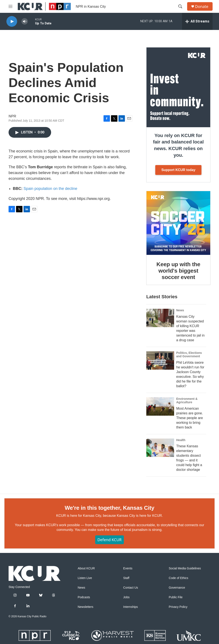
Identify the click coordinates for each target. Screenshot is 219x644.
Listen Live (85, 578)
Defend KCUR (109, 540)
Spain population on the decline (50, 189)
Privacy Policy (178, 607)
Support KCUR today (178, 170)
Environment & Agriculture (187, 400)
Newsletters (85, 607)
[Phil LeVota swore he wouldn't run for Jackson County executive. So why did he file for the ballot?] (160, 360)
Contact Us (131, 588)
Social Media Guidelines (185, 568)
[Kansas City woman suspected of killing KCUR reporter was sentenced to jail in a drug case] (160, 318)
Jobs (126, 597)
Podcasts (84, 597)
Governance (177, 588)
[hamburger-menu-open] (10, 6)
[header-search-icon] (180, 6)
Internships (130, 607)
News (180, 310)
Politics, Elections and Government (189, 354)
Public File (176, 597)
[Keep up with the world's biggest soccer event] (178, 223)
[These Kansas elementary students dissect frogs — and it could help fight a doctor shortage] (160, 448)
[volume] (25, 21)
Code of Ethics (178, 578)
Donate (202, 7)
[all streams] (197, 21)
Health (181, 440)
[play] (12, 21)
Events (128, 568)
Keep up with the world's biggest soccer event (178, 271)
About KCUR (86, 568)
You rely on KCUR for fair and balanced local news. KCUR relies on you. (178, 145)
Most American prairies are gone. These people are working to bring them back (190, 418)
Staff (126, 578)
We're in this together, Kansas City (109, 508)
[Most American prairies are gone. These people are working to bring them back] (160, 406)
